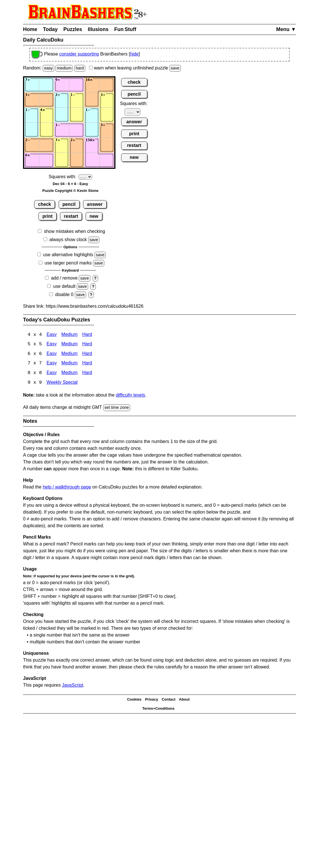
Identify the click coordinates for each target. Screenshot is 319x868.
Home (30, 29)
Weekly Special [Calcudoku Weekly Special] (62, 383)
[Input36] (107, 115)
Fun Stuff (125, 29)
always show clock (68, 240)
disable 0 (64, 295)
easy (48, 68)
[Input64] (77, 160)
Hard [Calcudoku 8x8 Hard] (87, 374)
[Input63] (62, 160)
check (44, 204)
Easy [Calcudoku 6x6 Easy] (52, 354)
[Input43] (62, 130)
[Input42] (47, 130)
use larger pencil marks (68, 263)
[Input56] (107, 145)
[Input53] (62, 145)
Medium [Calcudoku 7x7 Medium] (70, 364)
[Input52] (47, 145)
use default (64, 286)
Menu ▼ (286, 29)
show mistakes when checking (74, 231)
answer (95, 204)
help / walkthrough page (67, 488)
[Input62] (47, 160)
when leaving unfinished (135, 68)
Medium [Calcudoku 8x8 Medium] (70, 374)
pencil (69, 204)
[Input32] (47, 115)
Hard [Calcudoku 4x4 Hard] (87, 335)
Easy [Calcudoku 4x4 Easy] (52, 335)
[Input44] (77, 130)
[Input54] (77, 145)
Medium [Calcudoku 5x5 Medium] (70, 345)
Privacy (152, 700)
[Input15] (92, 85)
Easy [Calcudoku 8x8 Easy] (52, 374)
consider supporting (79, 54)
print (47, 216)
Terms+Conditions (158, 709)
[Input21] (32, 100)
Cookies (134, 700)
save (175, 68)
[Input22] (47, 100)
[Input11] (32, 85)
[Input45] (92, 130)
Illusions (98, 29)
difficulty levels (130, 396)
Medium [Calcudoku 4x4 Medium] (70, 335)
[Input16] (107, 85)
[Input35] (92, 115)
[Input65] (92, 160)
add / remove (64, 278)
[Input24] (77, 100)
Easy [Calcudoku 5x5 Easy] (52, 345)
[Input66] (107, 160)
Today (50, 29)
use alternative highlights (68, 255)
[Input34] (77, 115)
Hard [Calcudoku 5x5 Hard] (87, 345)
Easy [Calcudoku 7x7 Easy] (52, 364)
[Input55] (92, 145)
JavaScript (73, 686)
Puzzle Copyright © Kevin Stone (70, 191)
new (94, 216)
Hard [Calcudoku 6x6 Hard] (87, 354)
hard (80, 68)
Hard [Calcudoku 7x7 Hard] (87, 364)
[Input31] (32, 115)
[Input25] (92, 100)
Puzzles (73, 29)
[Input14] (77, 85)
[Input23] (62, 100)
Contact (169, 700)
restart (71, 216)
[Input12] (47, 85)
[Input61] (32, 160)
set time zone (117, 408)
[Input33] (62, 115)
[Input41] (32, 130)
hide (134, 54)
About (185, 700)
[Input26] (107, 100)
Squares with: (62, 177)
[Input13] (62, 85)
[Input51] (32, 145)
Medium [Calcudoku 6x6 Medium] (70, 354)
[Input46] (107, 130)
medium (64, 68)
